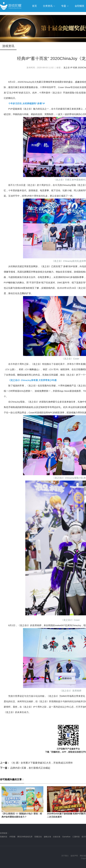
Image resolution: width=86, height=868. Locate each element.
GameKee (66, 837)
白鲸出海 (57, 837)
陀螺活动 (38, 837)
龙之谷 (67, 68)
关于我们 (65, 856)
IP (71, 68)
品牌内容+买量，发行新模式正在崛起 (25, 768)
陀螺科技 (4, 837)
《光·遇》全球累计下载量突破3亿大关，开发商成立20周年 (36, 763)
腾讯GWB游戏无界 (25, 837)
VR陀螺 (12, 837)
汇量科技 (76, 837)
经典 (75, 68)
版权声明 (74, 856)
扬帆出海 (47, 837)
